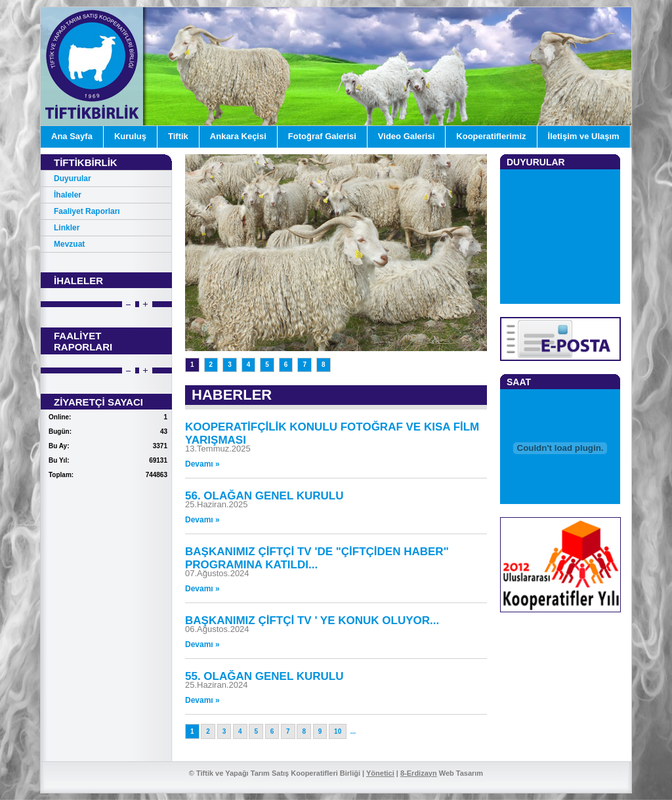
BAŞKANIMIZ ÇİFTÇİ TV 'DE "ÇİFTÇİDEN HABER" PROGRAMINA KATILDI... (317, 558)
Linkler (67, 228)
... (353, 731)
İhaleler (68, 195)
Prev (128, 305)
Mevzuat (69, 244)
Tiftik (178, 136)
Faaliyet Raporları (87, 211)
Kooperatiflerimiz (491, 136)
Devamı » (202, 464)
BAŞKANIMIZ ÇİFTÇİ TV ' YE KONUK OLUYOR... (312, 621)
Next (145, 305)
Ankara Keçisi (238, 136)
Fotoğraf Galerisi (322, 136)
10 (338, 731)
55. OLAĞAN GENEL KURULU (264, 676)
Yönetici (380, 773)
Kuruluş (130, 136)
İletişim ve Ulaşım (584, 136)
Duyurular (73, 179)
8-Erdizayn (419, 773)
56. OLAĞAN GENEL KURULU (264, 496)
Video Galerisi (406, 136)
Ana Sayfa (72, 136)
